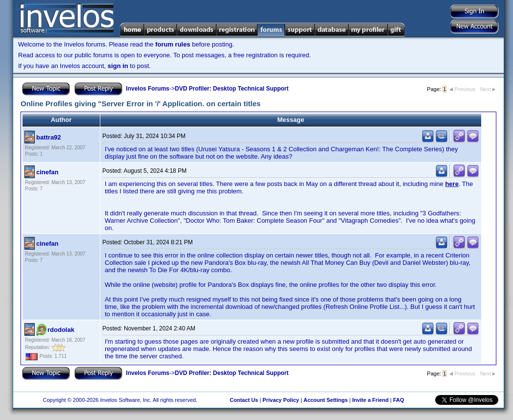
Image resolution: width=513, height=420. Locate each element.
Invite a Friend (370, 400)
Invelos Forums (148, 89)
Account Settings (326, 400)
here (452, 184)
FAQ (399, 400)
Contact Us (244, 400)
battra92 (49, 137)
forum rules (173, 44)
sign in (118, 66)
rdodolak (61, 330)
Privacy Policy (281, 400)
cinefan (47, 172)
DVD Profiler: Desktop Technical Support (232, 89)
